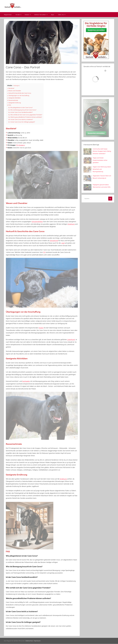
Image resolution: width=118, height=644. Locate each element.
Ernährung (63, 479)
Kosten (41, 328)
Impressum (37, 641)
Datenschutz (29, 641)
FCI (44, 252)
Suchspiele (26, 381)
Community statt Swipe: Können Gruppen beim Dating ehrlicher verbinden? (102, 151)
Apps (53, 15)
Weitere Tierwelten (41, 15)
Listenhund (71, 340)
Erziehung (71, 224)
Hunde (18, 15)
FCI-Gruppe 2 (20, 145)
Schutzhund (54, 241)
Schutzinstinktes (37, 222)
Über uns (62, 15)
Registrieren (8, 15)
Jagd (63, 243)
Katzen (28, 15)
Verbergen (16, 86)
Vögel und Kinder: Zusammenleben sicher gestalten (100, 160)
